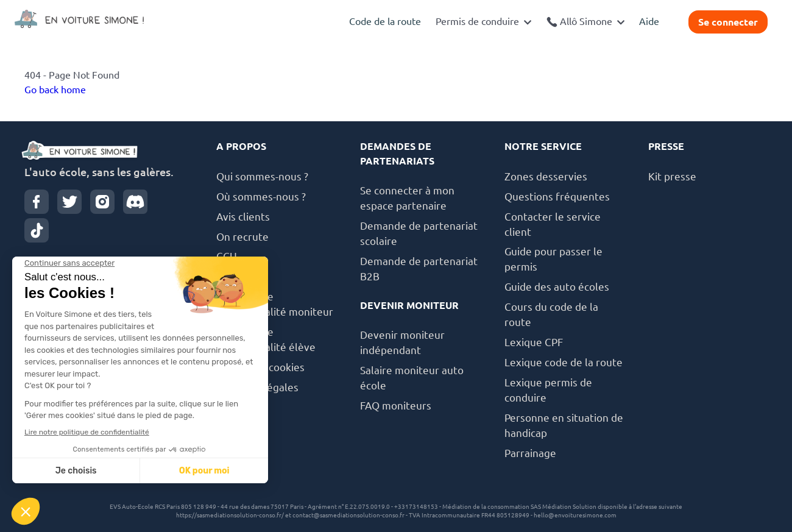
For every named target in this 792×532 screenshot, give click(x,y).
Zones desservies (546, 176)
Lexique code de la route (564, 362)
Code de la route (385, 21)
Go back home (55, 90)
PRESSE (666, 146)
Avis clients (243, 217)
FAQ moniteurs (396, 406)
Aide (649, 21)
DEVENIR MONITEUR (409, 305)
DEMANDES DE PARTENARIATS (397, 154)
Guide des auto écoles (557, 287)
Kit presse (672, 176)
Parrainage (530, 453)
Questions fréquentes (557, 197)
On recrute (242, 237)
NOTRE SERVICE (543, 146)
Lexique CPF (534, 342)
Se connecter (728, 22)
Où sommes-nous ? (261, 197)
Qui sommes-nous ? (262, 176)
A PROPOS (241, 146)
